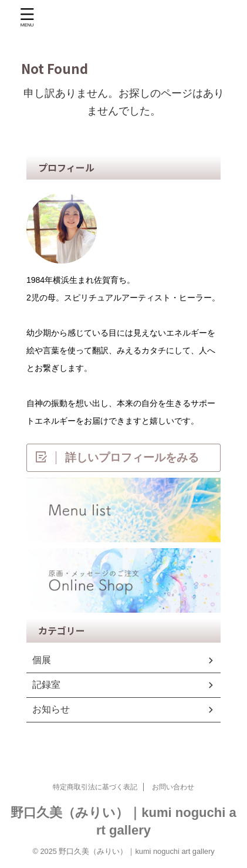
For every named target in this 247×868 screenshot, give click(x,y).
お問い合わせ (173, 787)
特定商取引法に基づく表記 (95, 787)
